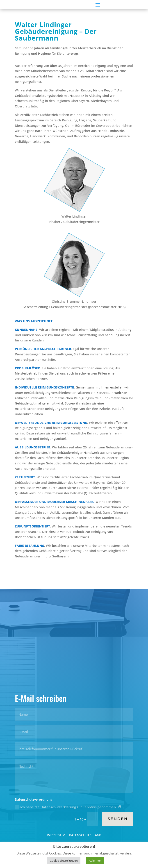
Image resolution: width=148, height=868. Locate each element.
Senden (118, 819)
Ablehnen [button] (95, 861)
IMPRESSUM (57, 835)
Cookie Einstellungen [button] (64, 861)
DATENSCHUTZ (80, 835)
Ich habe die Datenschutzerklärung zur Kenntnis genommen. (68, 807)
